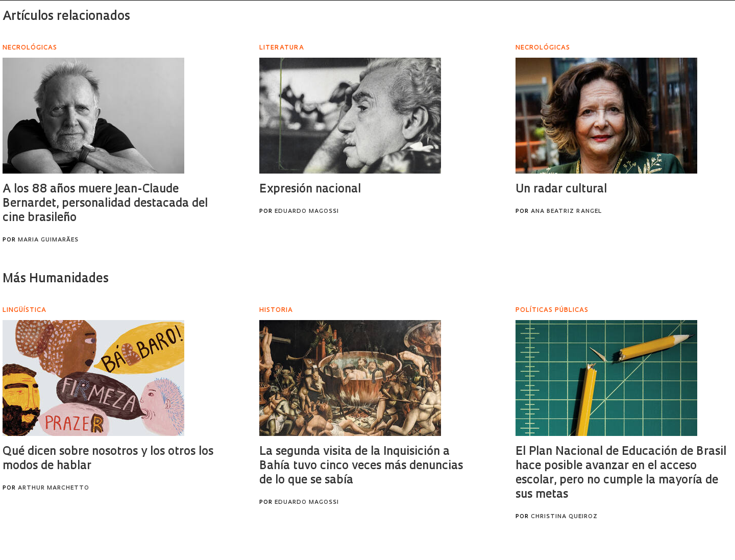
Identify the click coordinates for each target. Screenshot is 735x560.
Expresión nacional (310, 190)
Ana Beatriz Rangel (566, 212)
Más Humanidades (56, 279)
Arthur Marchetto (54, 488)
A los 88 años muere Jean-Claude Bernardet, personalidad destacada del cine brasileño (105, 204)
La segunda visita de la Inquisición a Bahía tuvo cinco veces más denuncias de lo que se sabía (361, 466)
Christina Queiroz (564, 517)
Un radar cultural (561, 190)
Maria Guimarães (48, 240)
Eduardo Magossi (307, 212)
